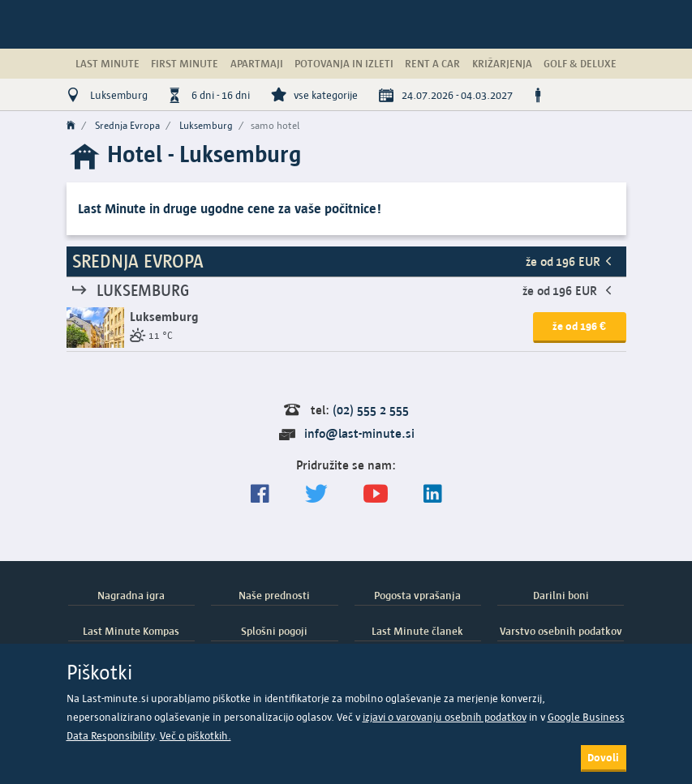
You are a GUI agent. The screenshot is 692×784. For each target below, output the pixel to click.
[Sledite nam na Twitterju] (316, 494)
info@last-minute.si (359, 433)
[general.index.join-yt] (376, 494)
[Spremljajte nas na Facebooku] (260, 494)
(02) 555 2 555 (371, 410)
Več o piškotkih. (196, 736)
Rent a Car (432, 63)
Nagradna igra (131, 595)
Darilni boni (561, 595)
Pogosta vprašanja (417, 595)
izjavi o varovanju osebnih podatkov (445, 717)
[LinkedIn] (433, 494)
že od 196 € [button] (579, 326)
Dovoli (603, 757)
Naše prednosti (274, 595)
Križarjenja (502, 63)
